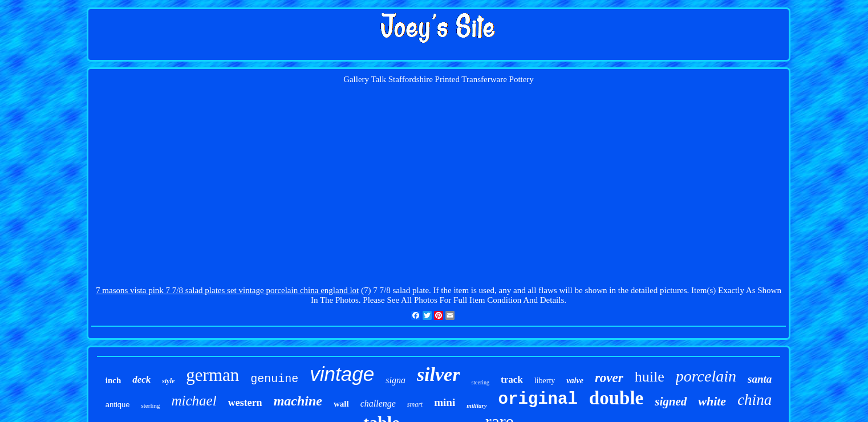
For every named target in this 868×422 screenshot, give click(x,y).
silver (439, 374)
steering (480, 382)
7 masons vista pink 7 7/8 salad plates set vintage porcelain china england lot (227, 290)
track (512, 380)
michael (194, 401)
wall (341, 404)
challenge (378, 403)
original (538, 399)
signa (396, 380)
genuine (274, 379)
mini (445, 402)
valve (575, 381)
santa (760, 379)
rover (609, 378)
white (712, 401)
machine (298, 401)
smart (415, 404)
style (168, 381)
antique (118, 405)
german (212, 375)
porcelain (706, 376)
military (476, 405)
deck (141, 380)
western (245, 403)
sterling (151, 405)
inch (113, 380)
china (755, 400)
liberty (545, 381)
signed (671, 401)
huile (650, 377)
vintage (342, 374)
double (616, 398)
